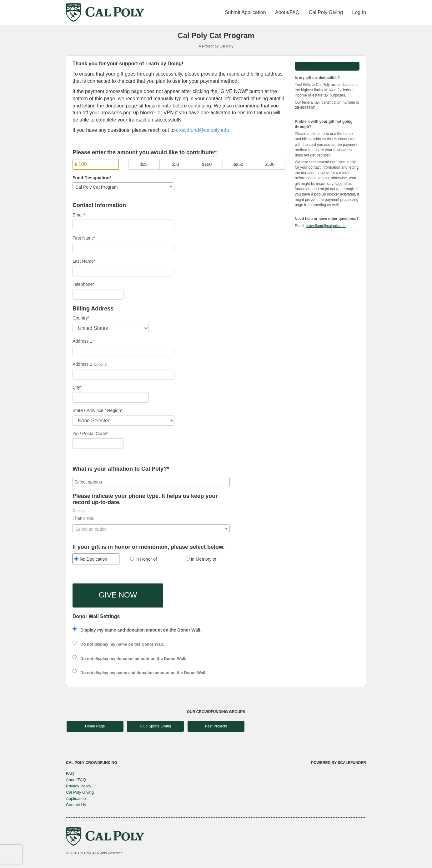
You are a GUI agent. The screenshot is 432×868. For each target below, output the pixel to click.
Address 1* (83, 341)
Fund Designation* (92, 178)
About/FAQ (288, 12)
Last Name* (84, 261)
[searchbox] (151, 482)
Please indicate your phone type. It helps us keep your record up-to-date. (145, 499)
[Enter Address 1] (123, 351)
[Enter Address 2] (123, 374)
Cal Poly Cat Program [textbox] (96, 187)
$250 (238, 164)
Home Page (95, 726)
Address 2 (82, 364)
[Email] (123, 225)
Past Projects (216, 726)
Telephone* (83, 284)
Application (76, 799)
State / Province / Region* (98, 410)
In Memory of (201, 559)
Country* (81, 318)
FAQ (70, 774)
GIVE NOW (118, 595)
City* (77, 387)
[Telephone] (98, 294)
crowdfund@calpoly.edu (203, 130)
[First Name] (123, 248)
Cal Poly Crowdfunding (92, 763)
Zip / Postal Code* (90, 434)
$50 (176, 164)
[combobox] (123, 187)
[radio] (96, 560)
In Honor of (143, 559)
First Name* (84, 238)
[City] (111, 397)
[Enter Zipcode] (98, 444)
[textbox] (151, 529)
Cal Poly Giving (327, 12)
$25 (144, 164)
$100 (207, 164)
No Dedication (91, 559)
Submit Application (246, 12)
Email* (79, 215)
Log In (359, 12)
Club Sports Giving (155, 726)
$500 (270, 164)
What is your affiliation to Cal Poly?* (121, 469)
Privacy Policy (79, 786)
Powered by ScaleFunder (339, 763)
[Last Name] (123, 271)
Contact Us (76, 805)
